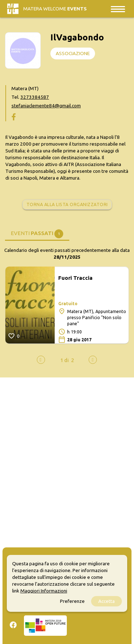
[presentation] (41, 360)
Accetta (106, 601)
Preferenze (72, 601)
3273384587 (35, 97)
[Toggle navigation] (118, 9)
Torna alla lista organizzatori (67, 204)
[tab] (37, 233)
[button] (64, 360)
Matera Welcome (55, 9)
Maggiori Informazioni (44, 591)
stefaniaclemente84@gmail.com (46, 106)
